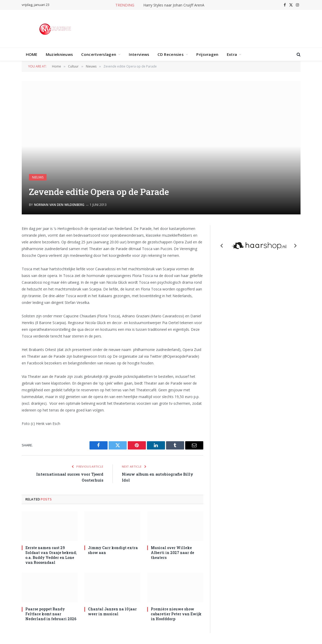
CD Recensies (171, 54)
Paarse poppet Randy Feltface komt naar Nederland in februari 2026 (51, 614)
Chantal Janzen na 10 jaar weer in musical (112, 611)
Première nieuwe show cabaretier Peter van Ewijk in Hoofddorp (176, 614)
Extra (232, 54)
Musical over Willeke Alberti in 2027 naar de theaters (173, 553)
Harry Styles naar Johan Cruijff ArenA (174, 5)
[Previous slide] (222, 246)
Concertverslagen (99, 54)
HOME (32, 54)
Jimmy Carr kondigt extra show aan (113, 550)
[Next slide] (295, 246)
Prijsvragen (207, 54)
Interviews (139, 54)
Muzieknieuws (59, 54)
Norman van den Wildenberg (59, 205)
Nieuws (38, 177)
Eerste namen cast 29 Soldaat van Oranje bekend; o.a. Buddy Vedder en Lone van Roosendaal (51, 555)
